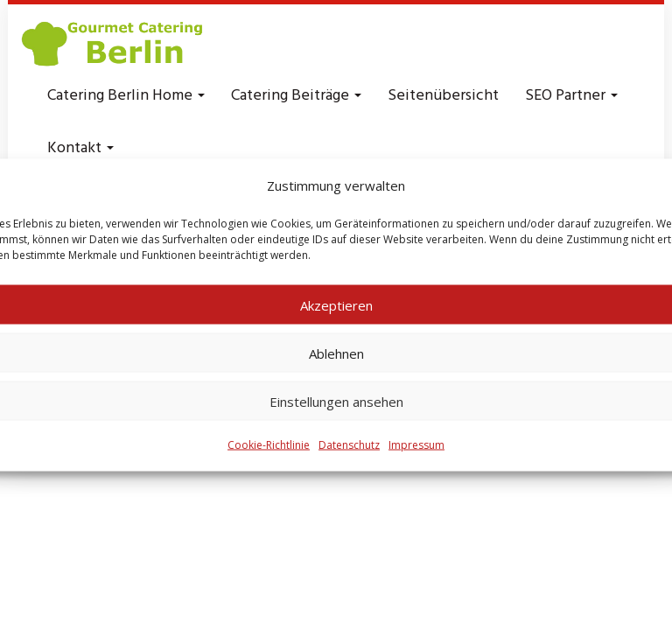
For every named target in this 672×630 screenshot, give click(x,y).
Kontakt (80, 148)
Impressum (416, 445)
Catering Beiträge (296, 96)
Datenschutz (349, 445)
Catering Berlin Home (126, 96)
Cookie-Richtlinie (269, 445)
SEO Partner (571, 96)
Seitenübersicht (443, 96)
